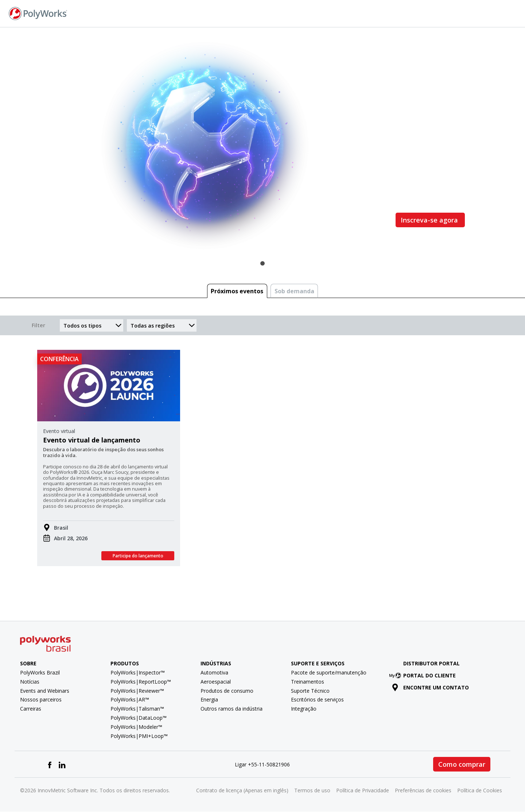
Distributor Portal (431, 663)
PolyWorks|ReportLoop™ (141, 682)
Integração (304, 709)
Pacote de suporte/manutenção (329, 672)
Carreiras (31, 709)
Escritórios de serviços (317, 699)
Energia (209, 699)
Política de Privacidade (363, 790)
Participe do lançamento (138, 556)
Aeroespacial (216, 682)
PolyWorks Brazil (40, 672)
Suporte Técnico (310, 691)
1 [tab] (262, 263)
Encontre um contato (430, 687)
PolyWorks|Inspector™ (138, 672)
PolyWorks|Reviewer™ (137, 691)
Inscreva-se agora (430, 220)
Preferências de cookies (423, 790)
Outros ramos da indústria (232, 709)
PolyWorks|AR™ (130, 699)
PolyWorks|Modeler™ (136, 727)
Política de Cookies (480, 790)
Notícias (30, 682)
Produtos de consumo (227, 691)
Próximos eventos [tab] (237, 291)
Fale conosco (423, 13)
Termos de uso (312, 790)
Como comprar (462, 764)
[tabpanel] (262, 146)
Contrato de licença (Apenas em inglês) (242, 790)
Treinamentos (308, 682)
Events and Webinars (45, 691)
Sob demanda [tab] (294, 291)
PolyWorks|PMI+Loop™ (139, 736)
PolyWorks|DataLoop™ (139, 718)
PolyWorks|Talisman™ (137, 709)
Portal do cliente (424, 675)
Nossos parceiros (41, 699)
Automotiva (214, 672)
